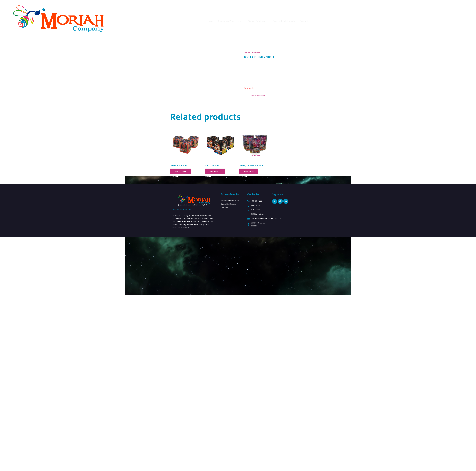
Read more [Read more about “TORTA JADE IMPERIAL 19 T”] (249, 172)
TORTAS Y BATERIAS (252, 53)
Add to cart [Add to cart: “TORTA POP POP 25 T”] (181, 172)
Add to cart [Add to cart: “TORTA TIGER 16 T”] (215, 172)
